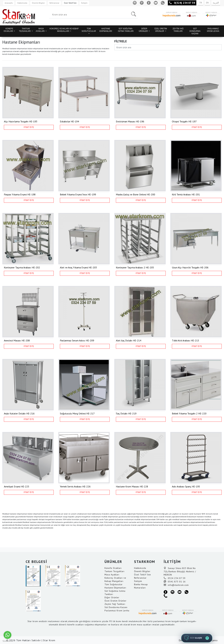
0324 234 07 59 (175, 578)
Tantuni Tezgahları (114, 571)
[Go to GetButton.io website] (7, 641)
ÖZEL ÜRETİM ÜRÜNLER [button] (161, 30)
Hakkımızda (22, 3)
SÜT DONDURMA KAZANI (195, 31)
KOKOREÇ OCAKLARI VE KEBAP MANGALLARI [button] (64, 30)
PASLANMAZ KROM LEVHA (213, 30)
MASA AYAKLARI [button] (40, 30)
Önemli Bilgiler (38, 3)
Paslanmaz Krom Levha (117, 611)
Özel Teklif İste (70, 3)
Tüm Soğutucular (114, 584)
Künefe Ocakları (113, 568)
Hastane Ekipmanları (115, 588)
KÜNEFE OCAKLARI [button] (9, 30)
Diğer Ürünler (112, 597)
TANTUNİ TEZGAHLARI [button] (25, 30)
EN (207, 3)
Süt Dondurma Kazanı (116, 607)
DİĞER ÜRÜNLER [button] (143, 30)
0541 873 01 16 (175, 582)
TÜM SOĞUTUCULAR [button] (89, 30)
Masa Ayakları (112, 575)
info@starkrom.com (176, 585)
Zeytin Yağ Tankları (115, 604)
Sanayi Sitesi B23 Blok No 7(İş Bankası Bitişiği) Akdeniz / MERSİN (180, 571)
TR (201, 3)
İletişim (84, 3)
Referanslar (54, 3)
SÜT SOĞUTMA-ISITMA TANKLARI (126, 30)
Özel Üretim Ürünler (115, 601)
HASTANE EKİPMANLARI (106, 30)
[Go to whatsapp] (7, 635)
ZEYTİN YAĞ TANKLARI (178, 30)
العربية (216, 3)
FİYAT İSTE (29, 127)
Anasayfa (9, 3)
